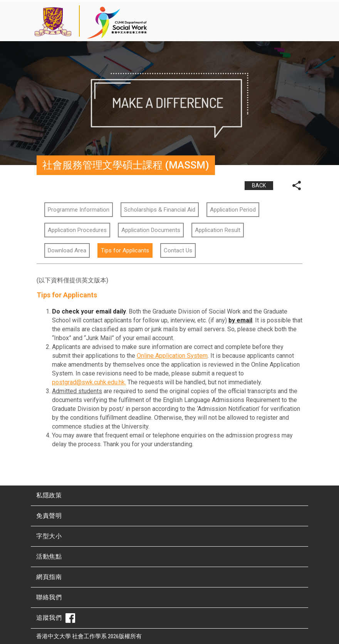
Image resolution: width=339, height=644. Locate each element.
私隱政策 (49, 495)
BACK (259, 185)
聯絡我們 (49, 597)
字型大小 (49, 536)
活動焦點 (49, 556)
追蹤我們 (56, 618)
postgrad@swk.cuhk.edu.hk (88, 382)
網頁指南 (49, 577)
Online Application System (172, 356)
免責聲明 (49, 516)
